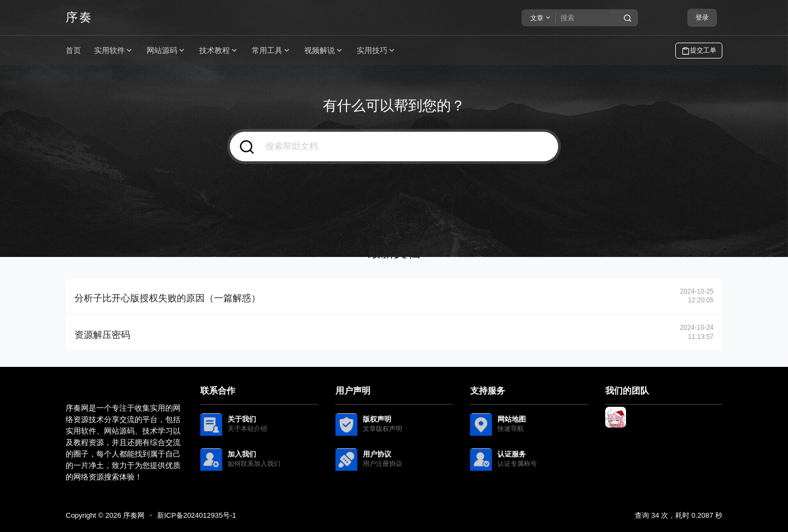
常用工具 (271, 51)
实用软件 (114, 51)
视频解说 (324, 51)
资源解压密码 (102, 335)
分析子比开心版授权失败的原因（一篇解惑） (167, 298)
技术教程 (219, 51)
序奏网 (133, 515)
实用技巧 (376, 51)
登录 (702, 17)
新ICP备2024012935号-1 (197, 515)
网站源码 (166, 51)
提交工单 (699, 51)
